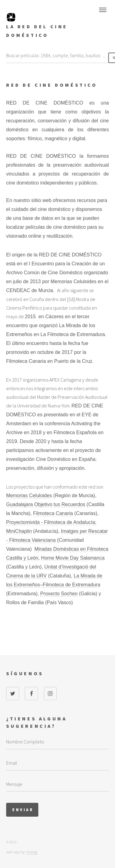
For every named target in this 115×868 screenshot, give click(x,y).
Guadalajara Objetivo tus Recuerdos (46, 504)
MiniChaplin (19, 531)
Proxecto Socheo (59, 594)
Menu (103, 10)
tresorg (32, 852)
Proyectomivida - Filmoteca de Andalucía (51, 522)
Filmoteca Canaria (53, 513)
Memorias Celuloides (29, 495)
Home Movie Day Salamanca (73, 558)
